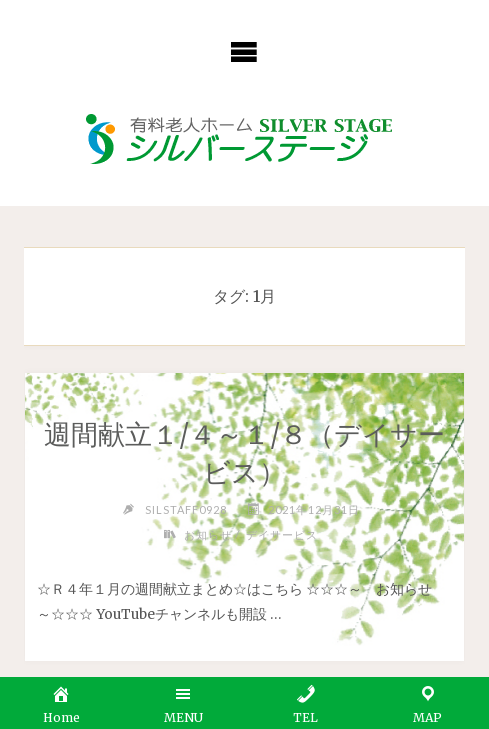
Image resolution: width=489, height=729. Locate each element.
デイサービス (282, 534)
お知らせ (208, 534)
